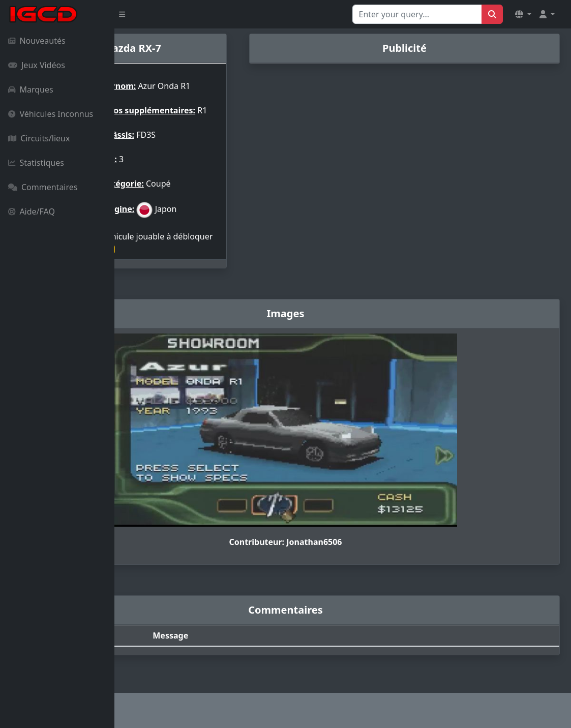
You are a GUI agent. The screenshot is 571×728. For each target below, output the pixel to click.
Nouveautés (37, 41)
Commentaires (43, 187)
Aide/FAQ (32, 211)
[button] (523, 14)
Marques (31, 89)
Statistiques (36, 163)
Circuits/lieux (39, 138)
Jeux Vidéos (37, 65)
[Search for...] (417, 14)
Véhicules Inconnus (51, 114)
